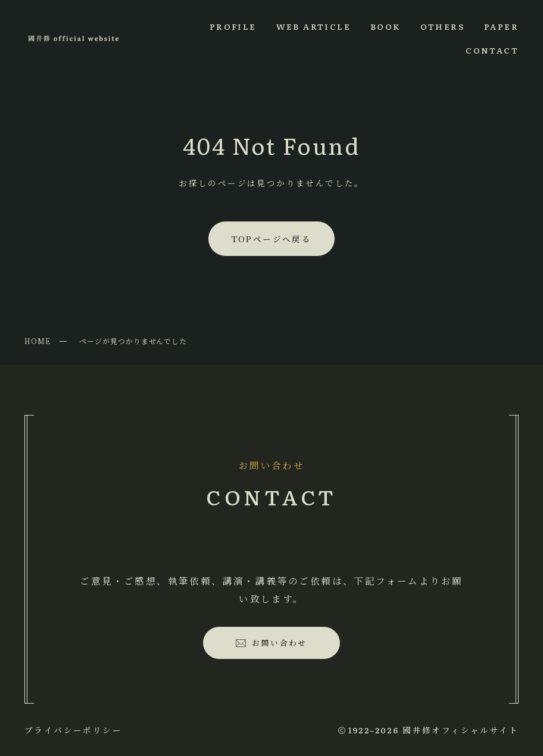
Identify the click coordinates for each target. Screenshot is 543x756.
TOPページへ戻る (272, 239)
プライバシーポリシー (73, 730)
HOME (38, 341)
